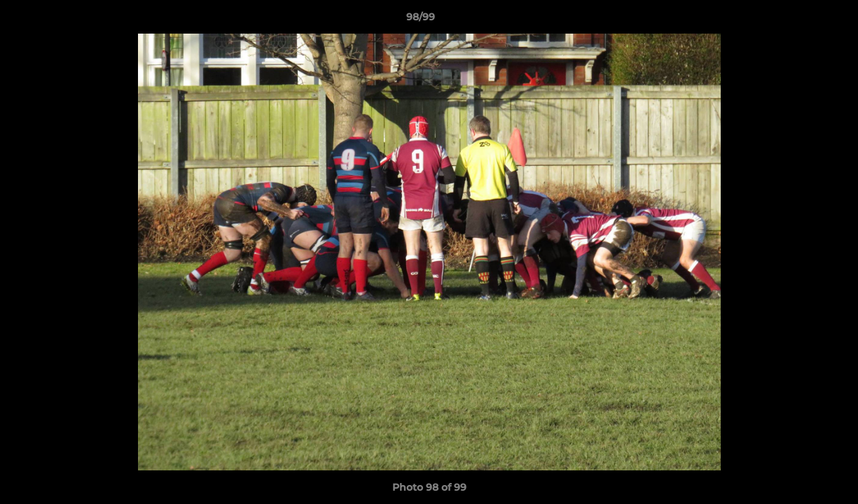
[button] (799, 20)
